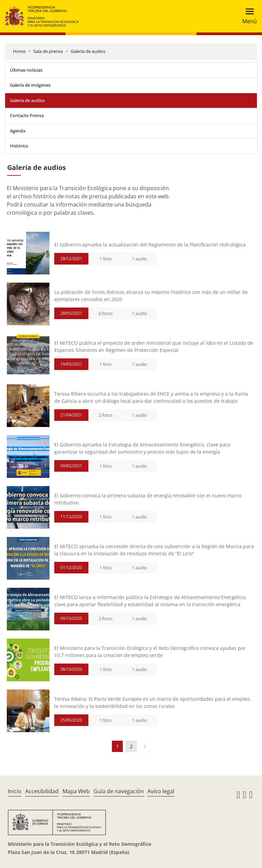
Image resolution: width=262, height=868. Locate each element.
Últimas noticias (26, 70)
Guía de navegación (119, 791)
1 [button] (117, 746)
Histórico (19, 146)
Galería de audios (88, 51)
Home (19, 51)
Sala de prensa (48, 51)
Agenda (18, 131)
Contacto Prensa (27, 115)
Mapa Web (76, 791)
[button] (145, 746)
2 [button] (131, 746)
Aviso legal (161, 791)
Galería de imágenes (30, 85)
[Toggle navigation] (248, 16)
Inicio (15, 791)
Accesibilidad (42, 791)
